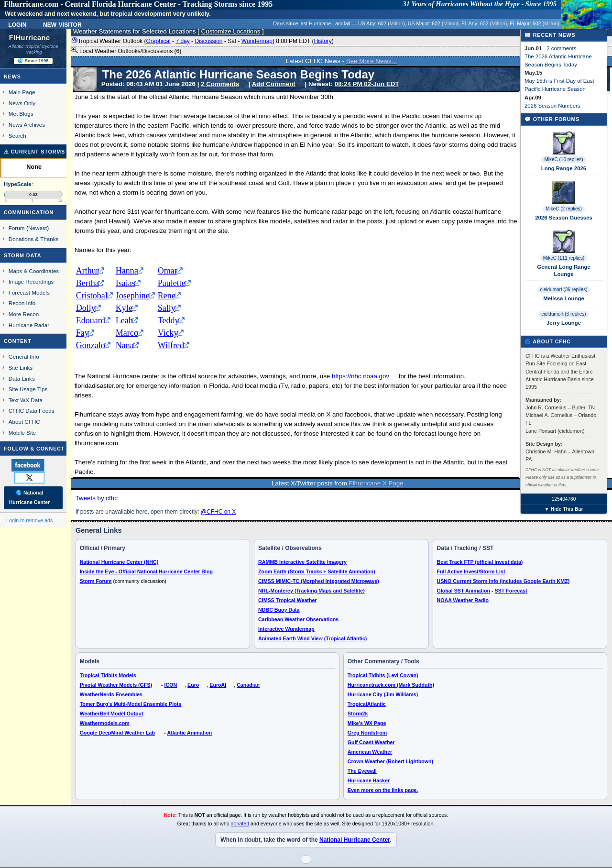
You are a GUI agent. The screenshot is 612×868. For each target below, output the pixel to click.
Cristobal (92, 296)
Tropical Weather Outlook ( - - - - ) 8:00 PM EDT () (202, 41)
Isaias (126, 283)
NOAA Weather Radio (463, 600)
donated (240, 824)
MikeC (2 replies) (564, 209)
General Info (24, 357)
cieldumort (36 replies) (564, 290)
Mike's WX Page (367, 723)
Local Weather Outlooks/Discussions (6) (126, 51)
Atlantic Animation (189, 733)
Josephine (133, 296)
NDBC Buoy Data (279, 610)
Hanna (127, 271)
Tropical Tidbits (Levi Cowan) (383, 675)
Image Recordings (31, 281)
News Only (22, 103)
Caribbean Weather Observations (298, 619)
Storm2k (358, 714)
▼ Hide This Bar (563, 509)
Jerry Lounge (564, 323)
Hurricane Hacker (369, 780)
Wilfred (171, 345)
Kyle (124, 308)
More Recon (24, 314)
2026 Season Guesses (564, 218)
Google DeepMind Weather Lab (117, 733)
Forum (17, 228)
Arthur (87, 271)
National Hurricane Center (355, 840)
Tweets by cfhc (97, 498)
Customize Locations (231, 31)
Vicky (168, 333)
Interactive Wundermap (286, 629)
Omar (168, 271)
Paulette (172, 283)
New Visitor (62, 24)
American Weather (370, 752)
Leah (124, 320)
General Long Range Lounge (563, 270)
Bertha (87, 283)
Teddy (169, 320)
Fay (82, 333)
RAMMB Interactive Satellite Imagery (302, 562)
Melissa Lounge (563, 298)
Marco (127, 333)
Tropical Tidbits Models (108, 675)
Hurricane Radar (29, 325)
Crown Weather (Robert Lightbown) (390, 761)
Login (17, 24)
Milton (396, 23)
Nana (125, 345)
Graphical (158, 41)
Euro (193, 685)
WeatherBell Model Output (112, 714)
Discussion (208, 41)
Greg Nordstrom (367, 733)
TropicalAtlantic (367, 704)
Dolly (86, 308)
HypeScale (18, 184)
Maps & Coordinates (34, 271)
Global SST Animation (464, 591)
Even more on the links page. (383, 790)
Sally (167, 308)
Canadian (248, 685)
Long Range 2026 (564, 168)
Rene (167, 296)
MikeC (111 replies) (564, 258)
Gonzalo (91, 345)
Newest (38, 228)
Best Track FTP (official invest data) (480, 562)
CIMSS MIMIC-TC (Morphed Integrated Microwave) (319, 581)
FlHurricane (30, 38)
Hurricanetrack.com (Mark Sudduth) (391, 685)
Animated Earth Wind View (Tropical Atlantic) (312, 638)
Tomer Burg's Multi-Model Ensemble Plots (131, 704)
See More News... (372, 61)
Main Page (22, 92)
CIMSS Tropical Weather (287, 600)
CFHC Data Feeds (32, 411)
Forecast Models (29, 292)
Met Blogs (21, 114)
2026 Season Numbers (552, 106)
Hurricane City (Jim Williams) (383, 694)
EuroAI (218, 685)
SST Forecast (511, 591)
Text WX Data (26, 400)
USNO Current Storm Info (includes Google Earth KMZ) (503, 581)
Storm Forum (96, 581)
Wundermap (257, 41)
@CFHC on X (219, 512)
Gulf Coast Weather (371, 742)
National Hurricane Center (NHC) (119, 562)
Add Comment (274, 84)
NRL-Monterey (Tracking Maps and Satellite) (311, 591)
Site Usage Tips (28, 389)
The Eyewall (362, 771)
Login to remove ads (29, 520)
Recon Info (22, 303)
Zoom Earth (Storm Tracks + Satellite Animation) (317, 571)
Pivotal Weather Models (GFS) (116, 685)
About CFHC (24, 422)
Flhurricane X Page (376, 483)
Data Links (22, 379)
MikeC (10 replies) (563, 159)
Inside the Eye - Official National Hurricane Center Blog (146, 571)
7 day (182, 41)
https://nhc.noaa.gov (361, 376)
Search (17, 136)
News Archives (27, 125)
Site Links (21, 368)
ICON (171, 685)
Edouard (91, 320)
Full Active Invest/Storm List (471, 571)
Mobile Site (22, 433)
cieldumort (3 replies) (563, 314)
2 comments (561, 48)
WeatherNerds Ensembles (111, 694)
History (322, 41)
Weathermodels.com (105, 723)
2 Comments (220, 84)
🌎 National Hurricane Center (29, 498)
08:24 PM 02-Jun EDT (367, 84)
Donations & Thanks (34, 239)
